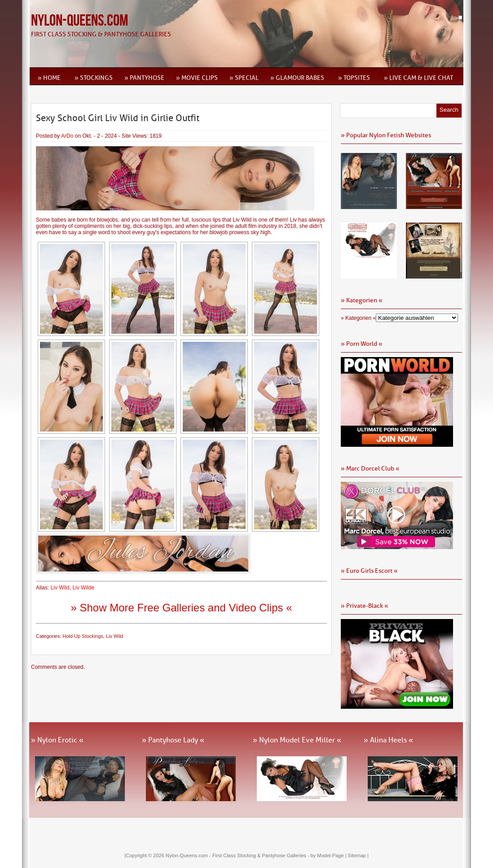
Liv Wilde (83, 588)
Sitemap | (358, 855)
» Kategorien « (358, 318)
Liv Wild (60, 588)
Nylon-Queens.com (79, 21)
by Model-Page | (329, 855)
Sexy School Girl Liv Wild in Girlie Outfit (118, 118)
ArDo (67, 136)
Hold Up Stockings (83, 636)
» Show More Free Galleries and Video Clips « (181, 608)
